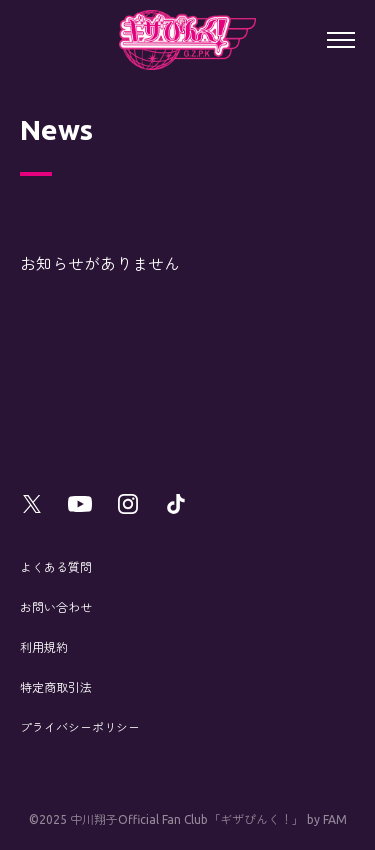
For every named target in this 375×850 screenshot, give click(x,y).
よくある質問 (56, 567)
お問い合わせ (56, 607)
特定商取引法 (56, 687)
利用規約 (44, 647)
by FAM (327, 819)
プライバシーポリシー (80, 727)
